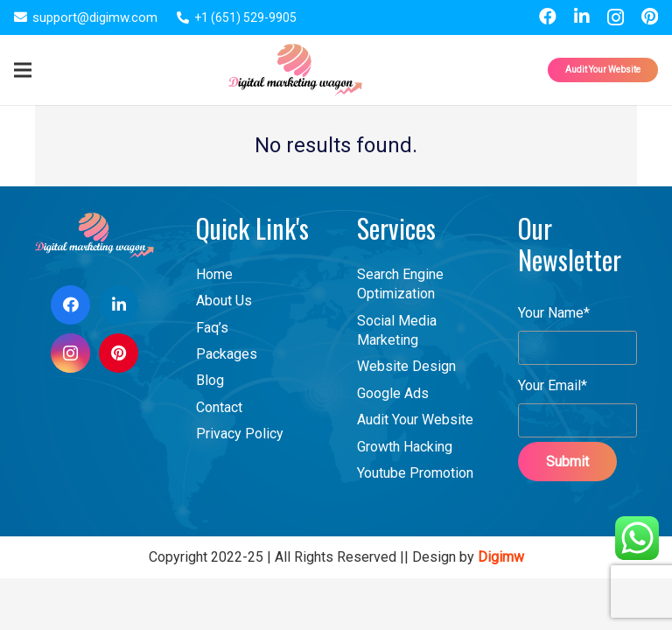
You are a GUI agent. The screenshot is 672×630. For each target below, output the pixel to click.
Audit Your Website (415, 420)
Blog (210, 380)
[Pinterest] (650, 17)
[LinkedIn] (582, 17)
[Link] (295, 70)
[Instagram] (616, 17)
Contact (219, 407)
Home (214, 274)
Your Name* (577, 325)
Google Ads (393, 393)
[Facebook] (548, 17)
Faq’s (212, 328)
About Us (224, 301)
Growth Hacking (405, 447)
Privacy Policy (240, 434)
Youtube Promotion (415, 473)
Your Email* (577, 398)
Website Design (406, 366)
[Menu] (23, 70)
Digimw (501, 557)
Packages (227, 354)
